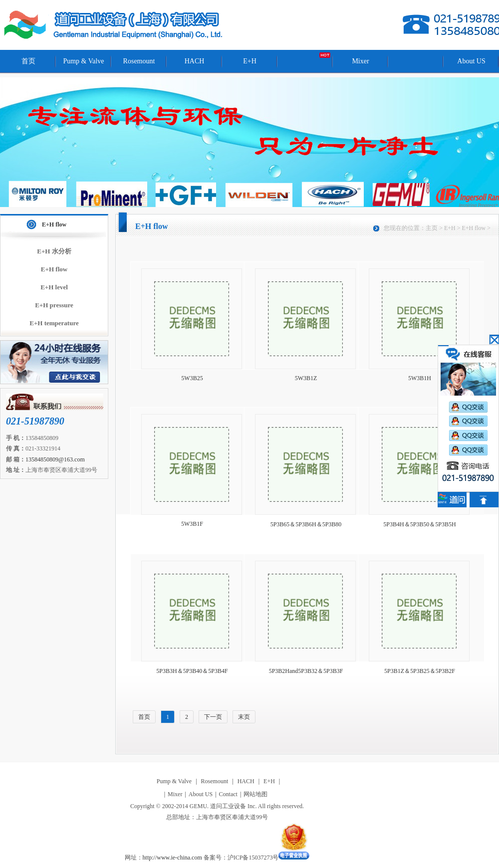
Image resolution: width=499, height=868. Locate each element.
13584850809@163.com (55, 459)
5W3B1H (420, 378)
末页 (244, 717)
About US (471, 61)
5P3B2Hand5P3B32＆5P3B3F (306, 671)
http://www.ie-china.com (172, 858)
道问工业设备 (114, 25)
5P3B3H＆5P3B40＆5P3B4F (192, 671)
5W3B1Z (306, 378)
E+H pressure (54, 305)
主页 (432, 228)
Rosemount (139, 61)
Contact (228, 794)
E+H (250, 61)
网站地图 (255, 794)
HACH (195, 61)
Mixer (360, 61)
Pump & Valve (83, 61)
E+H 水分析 (54, 251)
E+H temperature (54, 323)
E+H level (54, 287)
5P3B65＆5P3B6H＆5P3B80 (306, 524)
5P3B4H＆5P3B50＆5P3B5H (419, 524)
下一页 (213, 717)
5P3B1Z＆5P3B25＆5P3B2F (420, 671)
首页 (28, 61)
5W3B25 (192, 378)
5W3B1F (192, 524)
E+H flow (54, 224)
